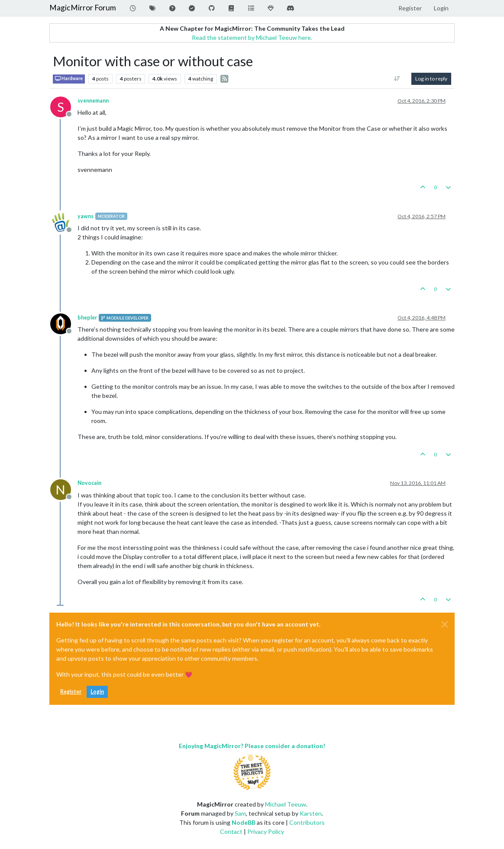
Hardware (69, 79)
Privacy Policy (266, 831)
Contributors (307, 822)
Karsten (311, 813)
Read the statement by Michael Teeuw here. (252, 37)
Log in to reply (431, 79)
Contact (231, 831)
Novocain (89, 483)
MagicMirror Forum (83, 8)
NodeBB (244, 822)
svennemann (93, 101)
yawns (86, 216)
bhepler (87, 318)
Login (97, 692)
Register (71, 692)
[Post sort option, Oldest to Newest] (397, 79)
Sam (240, 813)
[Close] (445, 624)
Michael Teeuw (286, 804)
